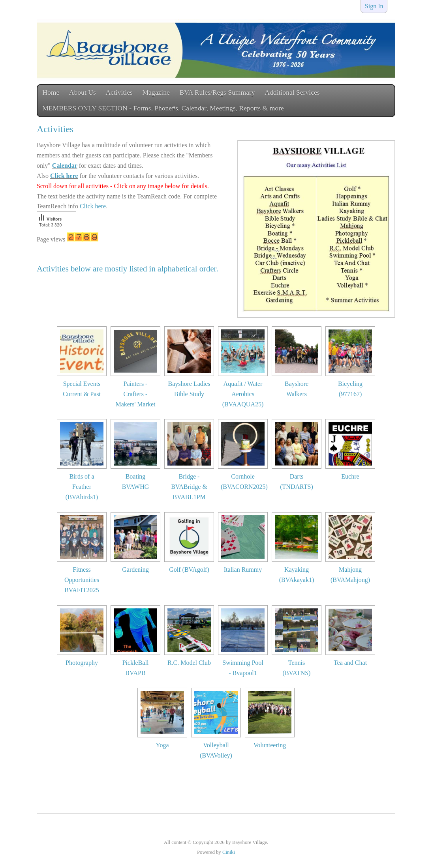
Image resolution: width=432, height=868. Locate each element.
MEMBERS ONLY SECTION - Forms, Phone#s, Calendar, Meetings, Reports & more (163, 108)
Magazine (156, 92)
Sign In (374, 6)
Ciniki (229, 852)
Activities (119, 92)
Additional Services (292, 92)
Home (51, 92)
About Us (83, 92)
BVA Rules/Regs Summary (217, 92)
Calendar (65, 166)
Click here (64, 176)
